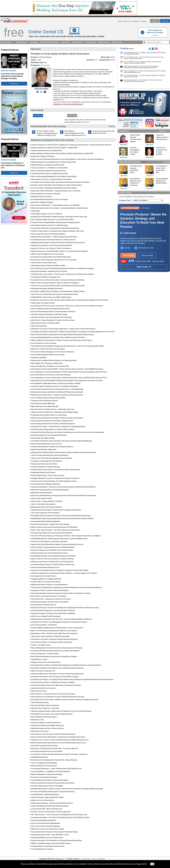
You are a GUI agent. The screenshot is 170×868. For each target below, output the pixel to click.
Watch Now (14, 84)
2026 (96, 60)
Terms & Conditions (98, 859)
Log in (155, 21)
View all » (112, 126)
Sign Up (165, 21)
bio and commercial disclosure (72, 104)
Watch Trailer (144, 267)
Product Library (90, 42)
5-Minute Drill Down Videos (50, 42)
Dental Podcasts (22, 42)
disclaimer (57, 104)
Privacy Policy (86, 859)
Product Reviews (104, 42)
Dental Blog (34, 42)
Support (144, 21)
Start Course (128, 255)
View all (131, 49)
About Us (127, 21)
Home (120, 21)
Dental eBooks (77, 42)
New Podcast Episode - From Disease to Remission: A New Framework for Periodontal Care (143, 81)
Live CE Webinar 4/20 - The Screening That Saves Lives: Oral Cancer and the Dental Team (144, 58)
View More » (163, 131)
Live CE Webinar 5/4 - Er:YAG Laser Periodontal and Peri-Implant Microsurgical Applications (145, 72)
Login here (86, 122)
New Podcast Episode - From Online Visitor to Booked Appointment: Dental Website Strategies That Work (141, 67)
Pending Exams (117, 42)
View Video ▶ (38, 116)
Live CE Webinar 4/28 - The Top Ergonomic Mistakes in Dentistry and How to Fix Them (145, 76)
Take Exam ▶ (72, 116)
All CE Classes (6, 42)
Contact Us (136, 21)
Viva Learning (45, 65)
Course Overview (147, 255)
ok (152, 864)
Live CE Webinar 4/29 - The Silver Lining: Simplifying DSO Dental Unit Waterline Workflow (145, 53)
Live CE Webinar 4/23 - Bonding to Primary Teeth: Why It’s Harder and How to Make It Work (143, 62)
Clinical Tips (65, 42)
